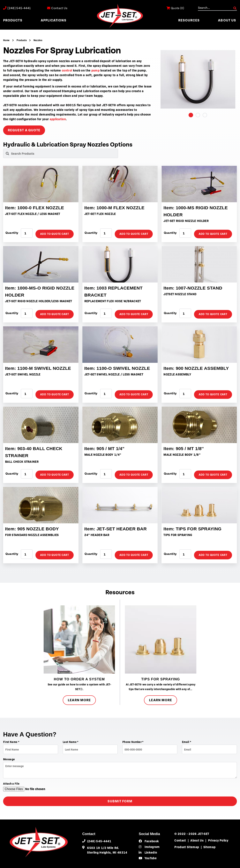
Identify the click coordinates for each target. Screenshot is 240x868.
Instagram (149, 847)
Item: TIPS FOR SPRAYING (194, 529)
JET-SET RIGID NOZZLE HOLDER (186, 221)
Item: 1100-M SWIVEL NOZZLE (40, 368)
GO (235, 8)
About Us (227, 20)
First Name (11, 742)
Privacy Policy (218, 840)
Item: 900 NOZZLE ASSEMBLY (198, 368)
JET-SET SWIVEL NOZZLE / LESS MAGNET (114, 374)
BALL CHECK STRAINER (22, 461)
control (67, 70)
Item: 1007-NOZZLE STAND (194, 288)
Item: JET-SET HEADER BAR (117, 529)
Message (9, 759)
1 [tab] (191, 115)
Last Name (71, 742)
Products (13, 20)
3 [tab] (205, 115)
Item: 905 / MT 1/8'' (185, 448)
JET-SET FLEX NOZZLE (100, 214)
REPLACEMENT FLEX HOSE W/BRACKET (113, 301)
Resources (189, 20)
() (173, 8)
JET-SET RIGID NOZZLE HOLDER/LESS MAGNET (38, 301)
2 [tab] (198, 115)
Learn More (79, 700)
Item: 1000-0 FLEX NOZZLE (36, 208)
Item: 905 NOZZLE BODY (33, 529)
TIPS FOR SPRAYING (178, 535)
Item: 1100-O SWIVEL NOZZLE (119, 368)
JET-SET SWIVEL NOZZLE (23, 374)
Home (7, 40)
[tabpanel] (198, 79)
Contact (180, 840)
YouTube (148, 858)
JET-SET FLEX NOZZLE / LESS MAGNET (33, 214)
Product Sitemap (187, 847)
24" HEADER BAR (97, 535)
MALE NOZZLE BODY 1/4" (103, 454)
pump (95, 70)
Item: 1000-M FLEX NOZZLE (116, 208)
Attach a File (11, 783)
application (58, 119)
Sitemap (209, 847)
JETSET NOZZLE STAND (180, 294)
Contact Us (56, 8)
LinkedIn (148, 852)
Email (187, 742)
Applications (54, 20)
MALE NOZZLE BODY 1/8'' (182, 454)
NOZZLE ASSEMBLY (177, 374)
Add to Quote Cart (54, 234)
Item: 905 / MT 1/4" (105, 448)
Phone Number (133, 742)
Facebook (149, 841)
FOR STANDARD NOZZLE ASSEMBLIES (32, 535)
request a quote (24, 130)
